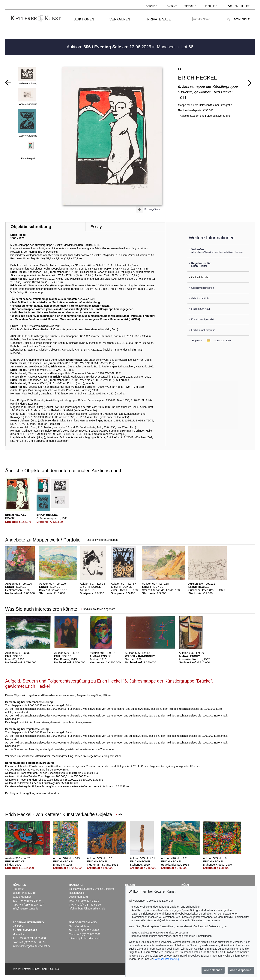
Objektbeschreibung (31, 227)
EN (236, 6)
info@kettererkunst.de (26, 909)
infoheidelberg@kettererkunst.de (32, 946)
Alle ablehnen (213, 970)
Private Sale (159, 19)
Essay (96, 227)
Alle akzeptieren (241, 970)
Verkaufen (120, 19)
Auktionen (84, 19)
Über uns (211, 6)
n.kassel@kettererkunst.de (85, 938)
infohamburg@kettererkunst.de (87, 909)
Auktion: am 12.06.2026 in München (121, 47)
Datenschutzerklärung (166, 959)
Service (152, 6)
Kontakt (171, 6)
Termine (190, 6)
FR (248, 6)
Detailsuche (242, 19)
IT (242, 6)
